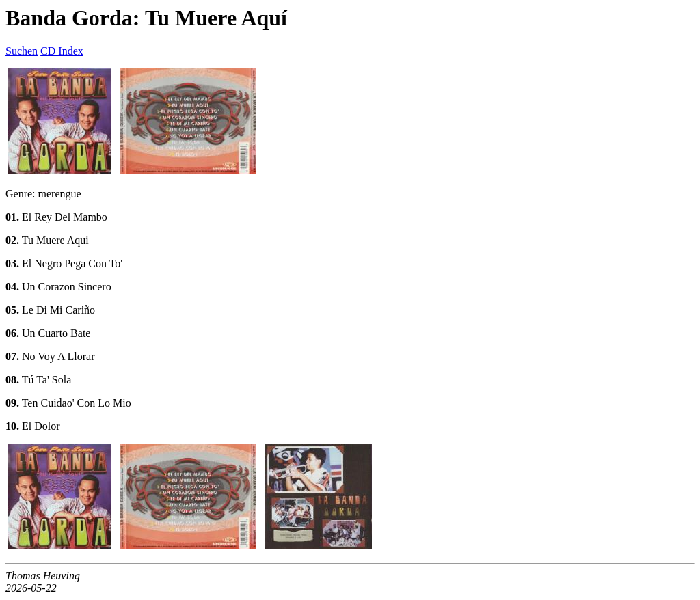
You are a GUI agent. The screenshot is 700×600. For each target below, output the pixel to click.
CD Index (62, 51)
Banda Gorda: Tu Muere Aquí (146, 18)
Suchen (22, 51)
